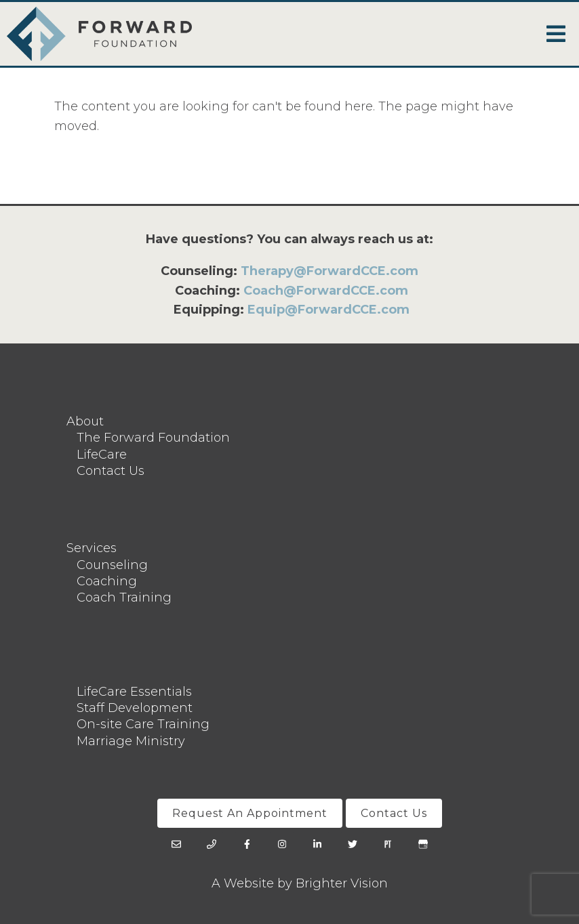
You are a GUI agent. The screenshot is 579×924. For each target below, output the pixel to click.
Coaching (107, 581)
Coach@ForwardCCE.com (326, 291)
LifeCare (102, 455)
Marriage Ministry (131, 741)
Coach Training (124, 597)
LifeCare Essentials (134, 692)
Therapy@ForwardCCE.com (330, 271)
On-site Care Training (143, 724)
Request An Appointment (250, 813)
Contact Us (111, 471)
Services (92, 548)
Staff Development (135, 708)
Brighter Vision (342, 883)
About (85, 421)
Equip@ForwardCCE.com (328, 310)
